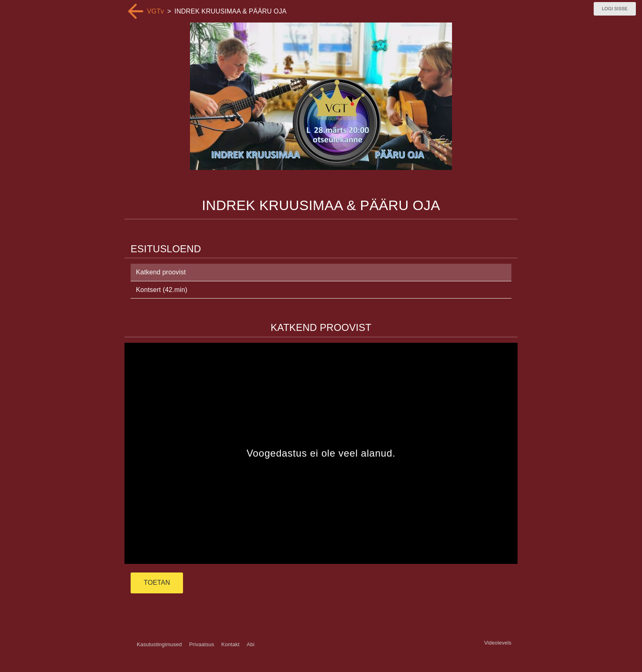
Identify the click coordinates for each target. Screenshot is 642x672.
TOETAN (157, 583)
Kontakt (231, 644)
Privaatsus (202, 644)
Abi (250, 644)
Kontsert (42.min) (162, 290)
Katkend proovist (161, 272)
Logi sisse (615, 9)
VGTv (156, 11)
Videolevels (498, 643)
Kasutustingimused (159, 644)
